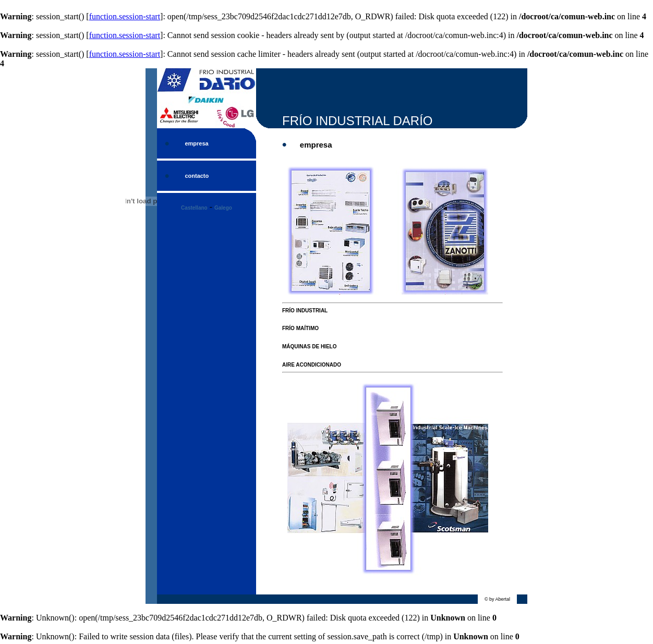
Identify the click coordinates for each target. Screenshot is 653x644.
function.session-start (125, 16)
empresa (196, 143)
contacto (197, 176)
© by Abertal (497, 599)
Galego (223, 208)
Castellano (194, 208)
